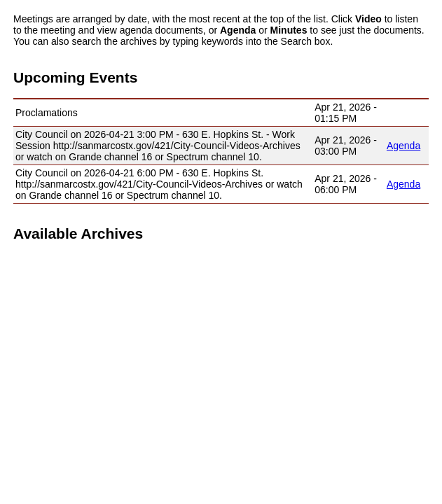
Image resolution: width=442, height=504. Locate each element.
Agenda (403, 146)
